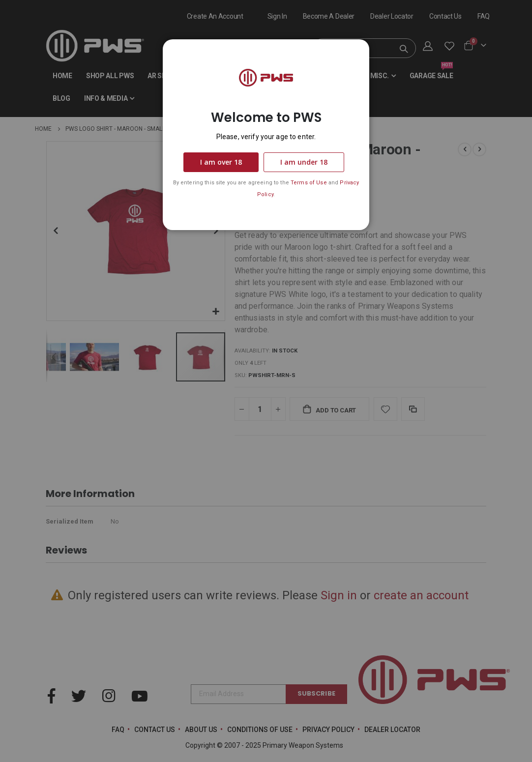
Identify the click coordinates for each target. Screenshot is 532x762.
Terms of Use (309, 183)
